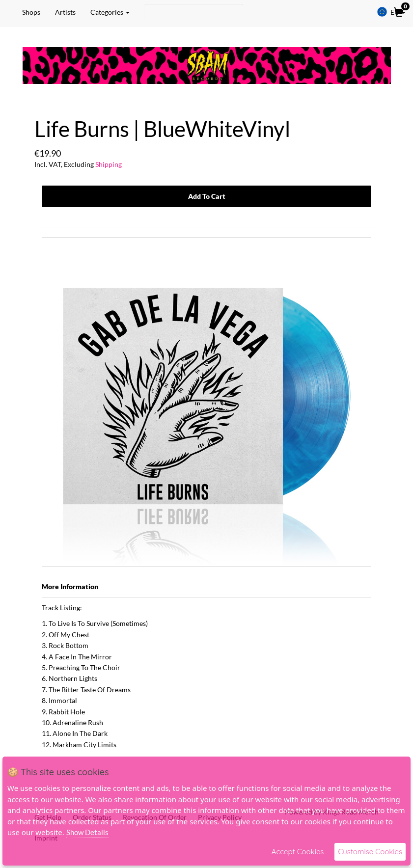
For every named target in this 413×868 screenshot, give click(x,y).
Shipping (109, 164)
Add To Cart (207, 196)
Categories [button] (110, 12)
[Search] (194, 12)
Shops (31, 12)
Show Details (87, 832)
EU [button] (391, 12)
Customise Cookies (370, 852)
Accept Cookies (298, 852)
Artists (65, 12)
